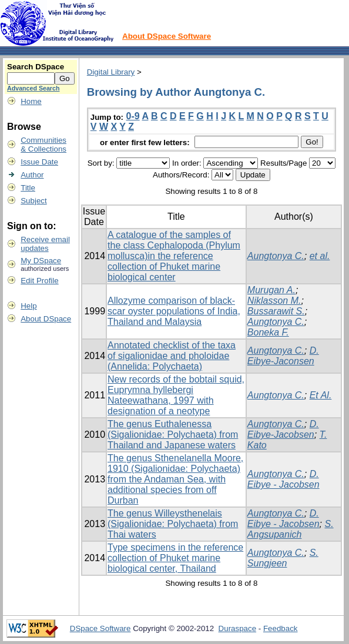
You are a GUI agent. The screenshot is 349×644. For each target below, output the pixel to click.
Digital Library (111, 72)
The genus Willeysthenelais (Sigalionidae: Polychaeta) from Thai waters (173, 524)
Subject (33, 201)
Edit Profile (39, 281)
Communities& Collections (43, 145)
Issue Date (39, 162)
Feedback (281, 628)
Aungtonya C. (276, 256)
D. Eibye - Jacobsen (283, 479)
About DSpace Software (167, 36)
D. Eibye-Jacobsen (283, 429)
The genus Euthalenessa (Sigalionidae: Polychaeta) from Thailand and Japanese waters (173, 435)
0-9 (133, 116)
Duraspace (237, 628)
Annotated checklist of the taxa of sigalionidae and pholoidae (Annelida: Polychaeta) (172, 356)
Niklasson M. (274, 301)
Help (28, 306)
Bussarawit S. (276, 311)
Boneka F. (268, 332)
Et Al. (321, 395)
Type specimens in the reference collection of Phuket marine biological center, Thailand (175, 558)
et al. (320, 256)
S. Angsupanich (291, 529)
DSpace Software (100, 628)
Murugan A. (271, 290)
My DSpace (41, 261)
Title (28, 188)
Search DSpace (36, 67)
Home (31, 101)
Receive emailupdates (45, 244)
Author (32, 175)
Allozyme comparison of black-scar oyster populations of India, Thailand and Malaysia (174, 311)
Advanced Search (33, 88)
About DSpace (46, 319)
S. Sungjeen (283, 558)
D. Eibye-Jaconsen (283, 356)
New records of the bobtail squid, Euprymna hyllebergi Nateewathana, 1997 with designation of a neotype (176, 395)
